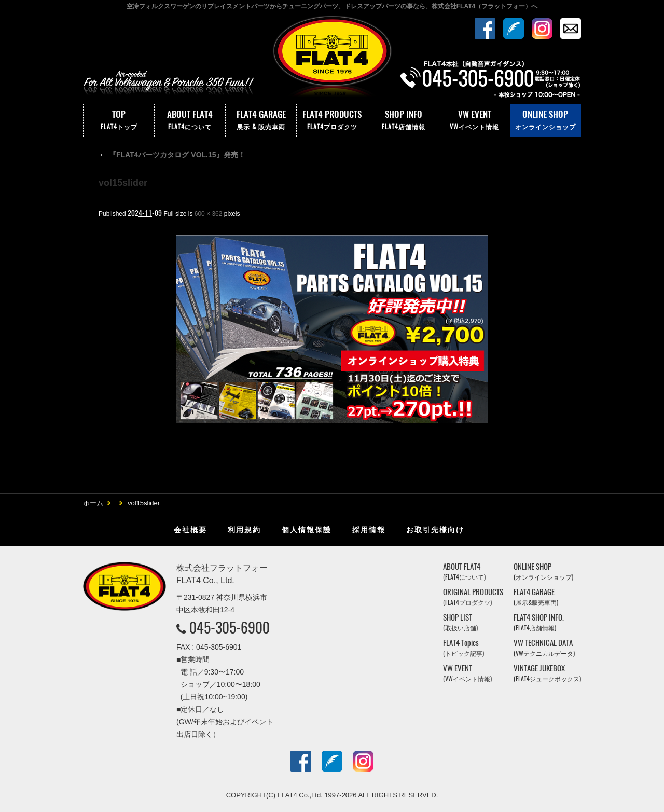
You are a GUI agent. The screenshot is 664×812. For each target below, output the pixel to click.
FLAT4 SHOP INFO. (539, 622)
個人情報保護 (307, 530)
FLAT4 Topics (464, 648)
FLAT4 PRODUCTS (332, 120)
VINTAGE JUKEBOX (547, 673)
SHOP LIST (460, 622)
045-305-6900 (230, 627)
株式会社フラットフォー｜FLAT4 (332, 59)
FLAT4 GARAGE (261, 120)
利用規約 (244, 530)
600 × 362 (209, 214)
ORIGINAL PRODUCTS (473, 597)
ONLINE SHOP (545, 120)
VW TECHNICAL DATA (544, 648)
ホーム (93, 503)
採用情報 (369, 530)
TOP (119, 120)
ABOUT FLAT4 (190, 120)
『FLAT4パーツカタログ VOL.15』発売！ (172, 155)
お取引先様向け (435, 530)
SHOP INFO (404, 120)
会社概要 (190, 530)
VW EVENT (475, 120)
